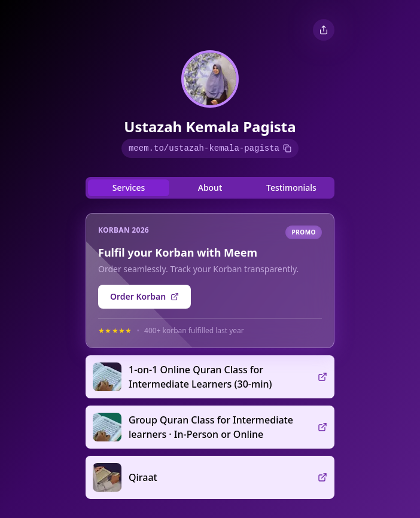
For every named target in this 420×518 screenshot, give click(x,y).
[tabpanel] (210, 351)
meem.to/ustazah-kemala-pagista (210, 148)
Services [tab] (129, 188)
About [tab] (210, 188)
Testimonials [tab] (291, 188)
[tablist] (210, 188)
